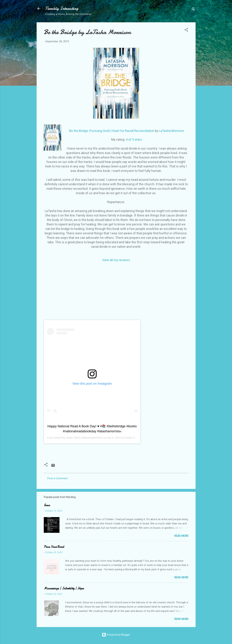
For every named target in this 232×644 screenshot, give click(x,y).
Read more (181, 536)
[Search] (193, 10)
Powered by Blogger (116, 635)
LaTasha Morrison (172, 131)
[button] (186, 30)
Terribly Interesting (62, 8)
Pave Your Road (54, 547)
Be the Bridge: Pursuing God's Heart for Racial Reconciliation (112, 131)
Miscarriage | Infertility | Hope (64, 588)
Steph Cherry (73, 438)
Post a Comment (57, 478)
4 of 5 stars (134, 139)
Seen (47, 505)
